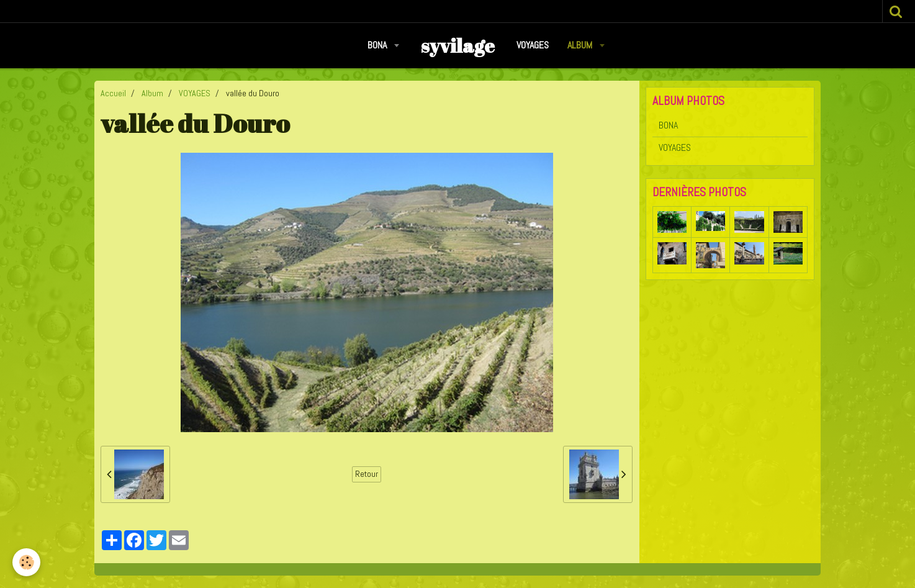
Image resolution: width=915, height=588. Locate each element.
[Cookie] (26, 562)
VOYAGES (533, 45)
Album (581, 45)
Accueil (113, 93)
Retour (367, 474)
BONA (378, 45)
